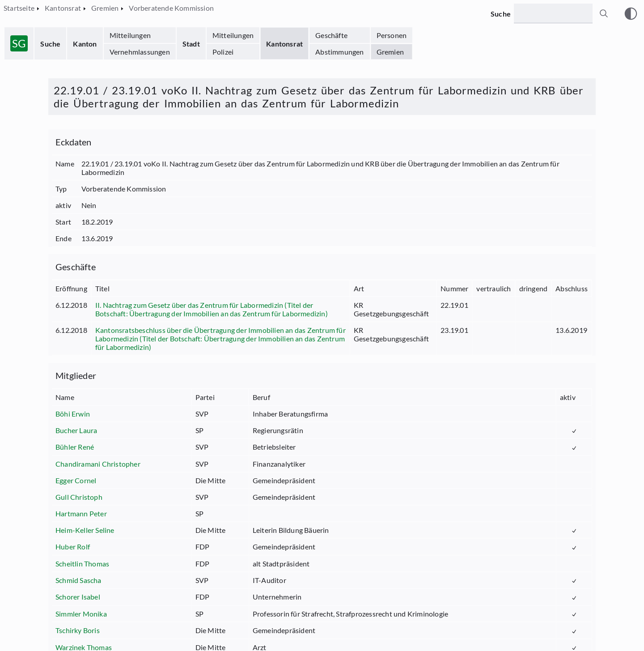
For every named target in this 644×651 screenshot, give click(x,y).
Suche (50, 44)
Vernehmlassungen (140, 52)
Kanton (85, 44)
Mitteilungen (130, 35)
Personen (392, 35)
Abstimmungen (339, 52)
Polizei (223, 52)
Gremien (390, 52)
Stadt (191, 44)
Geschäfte (331, 35)
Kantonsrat (284, 44)
